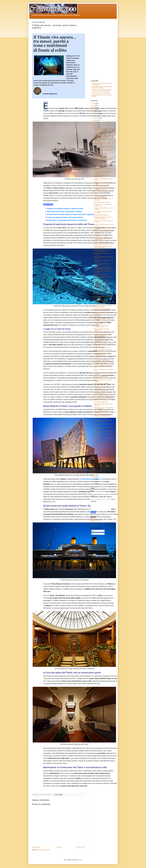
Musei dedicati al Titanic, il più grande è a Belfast (64, 212)
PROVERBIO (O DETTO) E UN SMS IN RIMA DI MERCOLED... (103, 363)
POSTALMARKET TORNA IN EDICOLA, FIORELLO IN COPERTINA (103, 137)
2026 (94, 103)
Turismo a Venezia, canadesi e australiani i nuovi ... (101, 384)
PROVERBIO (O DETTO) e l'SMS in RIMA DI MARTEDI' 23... (102, 393)
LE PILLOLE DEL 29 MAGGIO (101, 244)
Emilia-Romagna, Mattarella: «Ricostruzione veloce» (101, 154)
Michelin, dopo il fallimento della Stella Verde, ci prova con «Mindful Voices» (102, 90)
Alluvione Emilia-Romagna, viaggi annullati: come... (102, 144)
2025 (94, 105)
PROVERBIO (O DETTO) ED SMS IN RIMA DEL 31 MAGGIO (103, 160)
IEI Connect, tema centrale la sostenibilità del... (101, 377)
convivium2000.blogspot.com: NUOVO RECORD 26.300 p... (103, 247)
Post (94, 531)
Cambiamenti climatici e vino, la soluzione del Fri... (101, 301)
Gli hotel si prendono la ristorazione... (101, 93)
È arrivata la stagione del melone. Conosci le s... (102, 173)
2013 (94, 484)
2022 (94, 464)
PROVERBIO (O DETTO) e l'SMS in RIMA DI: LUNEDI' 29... (102, 218)
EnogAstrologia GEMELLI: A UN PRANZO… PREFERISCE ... (101, 310)
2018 (94, 473)
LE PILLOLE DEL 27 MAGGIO (101, 303)
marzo (95, 457)
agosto (96, 120)
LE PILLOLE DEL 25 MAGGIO (101, 360)
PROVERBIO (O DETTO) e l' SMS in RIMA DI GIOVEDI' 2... (103, 335)
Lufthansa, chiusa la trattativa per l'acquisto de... (102, 283)
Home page (59, 847)
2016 (94, 477)
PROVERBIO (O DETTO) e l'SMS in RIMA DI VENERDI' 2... (102, 277)
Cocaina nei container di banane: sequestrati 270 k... (102, 323)
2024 (94, 108)
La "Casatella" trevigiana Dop (101, 402)
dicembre (96, 112)
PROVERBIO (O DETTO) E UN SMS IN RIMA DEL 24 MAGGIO (102, 87)
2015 (94, 479)
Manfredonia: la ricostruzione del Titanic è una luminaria (67, 220)
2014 (94, 482)
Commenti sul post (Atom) (43, 850)
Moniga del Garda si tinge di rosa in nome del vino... (102, 239)
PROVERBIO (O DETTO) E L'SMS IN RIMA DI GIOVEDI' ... (103, 129)
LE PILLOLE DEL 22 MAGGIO (101, 449)
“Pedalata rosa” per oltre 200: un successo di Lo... (102, 388)
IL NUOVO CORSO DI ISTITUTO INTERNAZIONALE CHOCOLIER (103, 268)
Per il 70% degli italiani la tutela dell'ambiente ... (101, 176)
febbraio (96, 459)
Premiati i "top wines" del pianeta (102, 280)
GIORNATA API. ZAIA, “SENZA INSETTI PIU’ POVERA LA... (103, 408)
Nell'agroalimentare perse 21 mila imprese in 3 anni (102, 442)
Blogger (80, 860)
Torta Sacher (97, 316)
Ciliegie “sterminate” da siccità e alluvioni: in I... (101, 330)
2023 (94, 110)
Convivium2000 (97, 520)
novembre (96, 114)
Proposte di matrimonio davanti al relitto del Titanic (65, 209)
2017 (94, 475)
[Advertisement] (102, 50)
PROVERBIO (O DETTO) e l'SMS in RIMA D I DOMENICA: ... (102, 250)
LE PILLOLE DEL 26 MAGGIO (101, 332)
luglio (95, 123)
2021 (94, 466)
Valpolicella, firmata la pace (100, 163)
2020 (94, 469)
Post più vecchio (81, 847)
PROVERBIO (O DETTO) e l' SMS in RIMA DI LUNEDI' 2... (103, 421)
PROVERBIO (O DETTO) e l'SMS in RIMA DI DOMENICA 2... (102, 451)
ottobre (96, 116)
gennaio (96, 461)
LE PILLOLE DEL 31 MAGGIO (101, 186)
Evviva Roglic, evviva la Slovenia (102, 202)
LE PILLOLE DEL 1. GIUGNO (101, 157)
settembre (96, 118)
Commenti (95, 534)
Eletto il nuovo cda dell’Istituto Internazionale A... (101, 341)
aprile (95, 455)
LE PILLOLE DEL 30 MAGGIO (101, 215)
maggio (96, 127)
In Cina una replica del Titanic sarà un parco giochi (65, 217)
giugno (96, 125)
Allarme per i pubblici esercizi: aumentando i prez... (101, 326)
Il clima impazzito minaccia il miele (102, 338)
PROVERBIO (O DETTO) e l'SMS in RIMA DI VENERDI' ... (102, 306)
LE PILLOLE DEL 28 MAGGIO (101, 274)
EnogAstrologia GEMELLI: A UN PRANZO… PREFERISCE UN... (102, 415)
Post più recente (37, 847)
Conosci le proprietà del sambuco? (102, 242)
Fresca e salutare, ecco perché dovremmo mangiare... (101, 196)
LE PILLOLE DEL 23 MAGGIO (101, 418)
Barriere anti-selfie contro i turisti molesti (103, 396)
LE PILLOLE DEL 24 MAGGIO (101, 391)
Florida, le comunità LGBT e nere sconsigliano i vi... (102, 319)
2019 (94, 471)
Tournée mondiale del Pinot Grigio (102, 347)
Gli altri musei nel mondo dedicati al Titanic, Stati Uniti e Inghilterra (71, 214)
